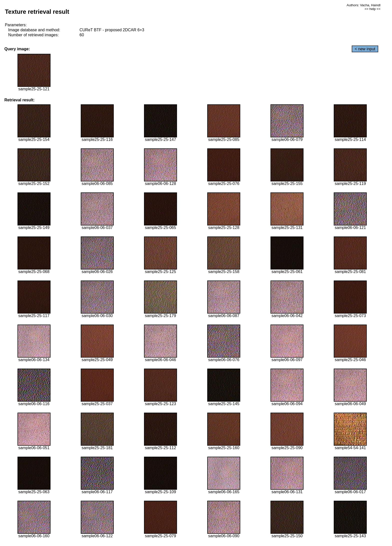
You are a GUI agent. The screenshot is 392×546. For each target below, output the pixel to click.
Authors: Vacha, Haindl (364, 5)
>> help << (372, 9)
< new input (365, 49)
